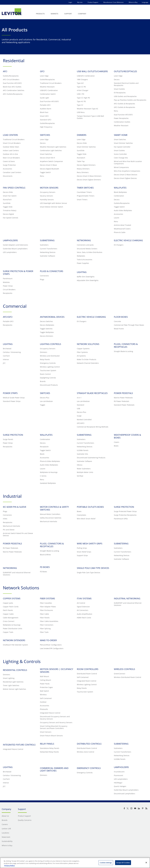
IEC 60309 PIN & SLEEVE (15, 507)
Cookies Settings (106, 862)
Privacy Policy (9, 866)
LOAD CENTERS (10, 135)
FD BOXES (45, 567)
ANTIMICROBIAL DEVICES (52, 317)
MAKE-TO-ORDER (48, 640)
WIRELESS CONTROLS (124, 669)
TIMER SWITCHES (85, 188)
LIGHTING (8, 344)
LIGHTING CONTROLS (51, 344)
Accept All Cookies (123, 862)
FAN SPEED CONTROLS (14, 188)
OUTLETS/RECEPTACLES (125, 71)
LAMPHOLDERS (10, 240)
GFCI (42, 71)
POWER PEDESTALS (123, 393)
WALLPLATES (120, 188)
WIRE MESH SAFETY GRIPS (90, 544)
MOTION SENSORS (49, 188)
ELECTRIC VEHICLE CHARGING (128, 240)
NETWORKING (84, 240)
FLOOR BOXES (121, 317)
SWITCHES (45, 135)
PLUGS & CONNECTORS (52, 271)
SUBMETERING (47, 240)
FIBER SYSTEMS (47, 598)
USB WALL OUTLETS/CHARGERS (92, 71)
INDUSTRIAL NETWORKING (127, 598)
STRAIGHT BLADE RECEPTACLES (92, 393)
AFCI (5, 71)
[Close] (146, 862)
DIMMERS (82, 135)
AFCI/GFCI (8, 317)
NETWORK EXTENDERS (14, 640)
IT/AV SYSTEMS (84, 598)
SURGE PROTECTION (13, 435)
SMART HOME (121, 135)
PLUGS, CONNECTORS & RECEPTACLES (126, 345)
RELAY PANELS (47, 744)
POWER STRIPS (10, 393)
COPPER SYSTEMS (12, 598)
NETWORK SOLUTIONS (88, 344)
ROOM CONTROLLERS (88, 669)
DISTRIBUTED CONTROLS (89, 744)
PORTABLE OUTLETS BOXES (90, 507)
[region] (75, 863)
